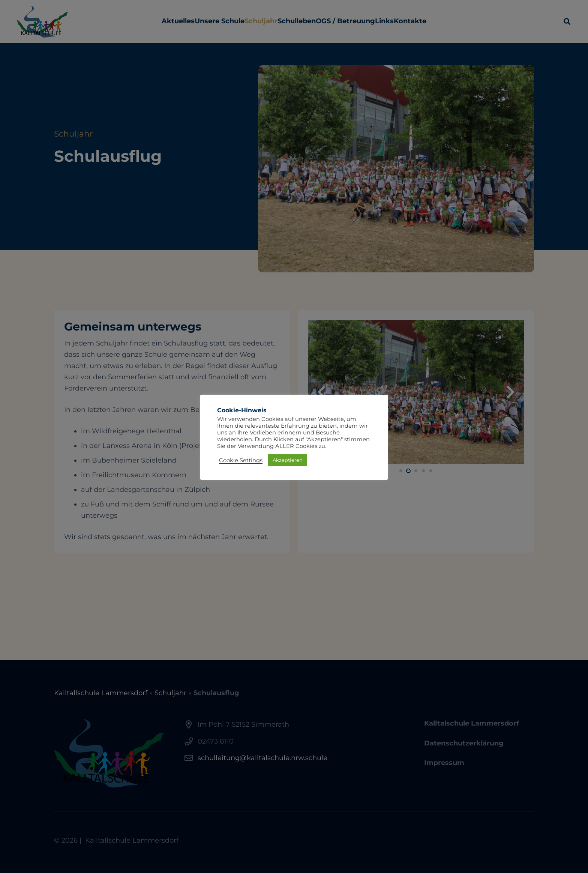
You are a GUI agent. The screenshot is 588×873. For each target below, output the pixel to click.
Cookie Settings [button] (241, 460)
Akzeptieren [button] (288, 460)
